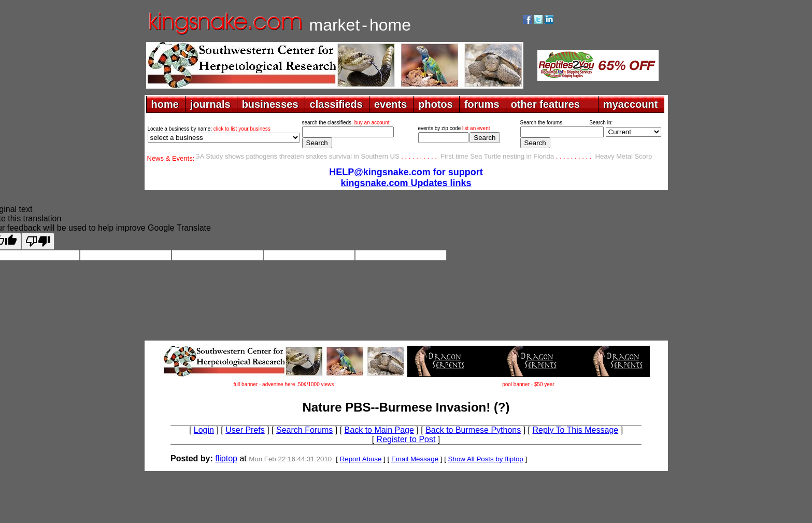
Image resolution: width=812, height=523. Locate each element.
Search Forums (304, 430)
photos (436, 104)
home (165, 104)
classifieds (336, 104)
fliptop (226, 458)
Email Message (415, 459)
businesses (270, 104)
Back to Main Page (379, 430)
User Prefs (245, 430)
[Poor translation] (38, 241)
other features (545, 104)
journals (210, 104)
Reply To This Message (575, 430)
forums (482, 104)
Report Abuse (361, 459)
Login (204, 430)
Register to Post (406, 439)
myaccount (631, 104)
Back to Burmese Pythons (473, 430)
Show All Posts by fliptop (486, 459)
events (390, 104)
